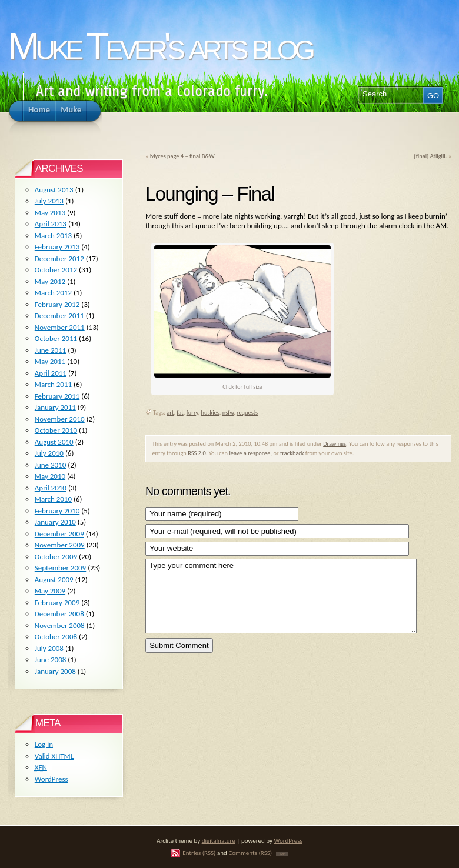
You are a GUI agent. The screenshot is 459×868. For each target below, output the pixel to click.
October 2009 (56, 557)
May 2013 (50, 213)
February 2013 (57, 247)
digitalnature (219, 840)
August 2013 (54, 190)
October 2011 (56, 338)
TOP (282, 854)
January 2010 (55, 522)
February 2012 (57, 304)
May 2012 (50, 281)
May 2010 (50, 476)
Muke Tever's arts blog (159, 46)
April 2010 (51, 488)
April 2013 (51, 224)
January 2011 (55, 407)
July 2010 (49, 453)
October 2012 (56, 270)
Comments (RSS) (250, 853)
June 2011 (51, 350)
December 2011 (59, 316)
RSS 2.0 (197, 453)
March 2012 (53, 293)
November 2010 (60, 419)
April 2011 (51, 373)
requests (247, 413)
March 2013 (53, 236)
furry (192, 413)
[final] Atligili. (431, 156)
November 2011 (60, 327)
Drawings (335, 444)
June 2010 (51, 465)
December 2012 (59, 258)
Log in (44, 744)
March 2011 (53, 384)
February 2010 (57, 511)
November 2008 (60, 625)
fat (180, 413)
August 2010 (54, 442)
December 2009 (59, 534)
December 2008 (59, 614)
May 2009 (50, 591)
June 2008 (51, 660)
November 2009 (60, 545)
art (170, 413)
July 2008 (49, 648)
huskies (210, 413)
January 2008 (55, 671)
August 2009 (54, 580)
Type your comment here (281, 596)
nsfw (228, 413)
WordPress (51, 779)
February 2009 (57, 602)
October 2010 (56, 430)
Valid (54, 756)
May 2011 (50, 361)
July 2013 (49, 201)
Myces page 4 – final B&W (182, 156)
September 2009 (60, 568)
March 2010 (53, 499)
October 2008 (56, 637)
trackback (292, 453)
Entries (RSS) (199, 853)
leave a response (250, 453)
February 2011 (57, 396)
